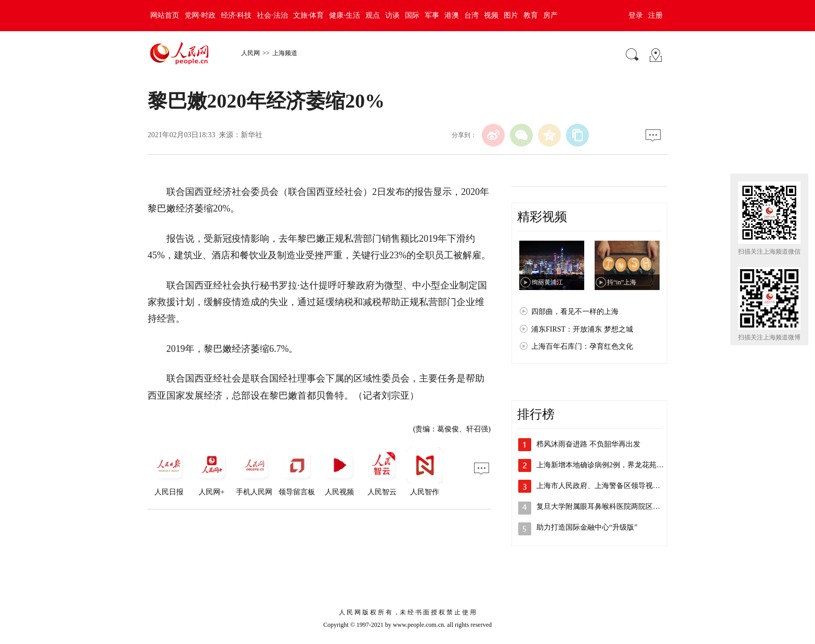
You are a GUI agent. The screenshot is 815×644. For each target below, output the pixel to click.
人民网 (251, 53)
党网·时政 (200, 15)
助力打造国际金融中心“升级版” (587, 527)
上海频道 (285, 53)
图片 (511, 15)
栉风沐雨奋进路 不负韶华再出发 (588, 444)
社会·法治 (272, 15)
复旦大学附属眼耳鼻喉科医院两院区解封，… (609, 507)
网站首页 (165, 15)
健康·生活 (345, 15)
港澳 (452, 15)
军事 (432, 15)
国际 (412, 15)
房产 (550, 15)
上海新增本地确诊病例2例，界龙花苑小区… (607, 465)
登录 (636, 15)
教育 (531, 15)
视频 (491, 15)
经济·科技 (236, 15)
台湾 (471, 15)
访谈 (392, 15)
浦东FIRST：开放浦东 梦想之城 (582, 329)
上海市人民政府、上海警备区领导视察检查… (609, 486)
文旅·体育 (309, 15)
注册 (655, 15)
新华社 (252, 135)
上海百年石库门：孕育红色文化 (582, 346)
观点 (373, 15)
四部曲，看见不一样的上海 (575, 312)
